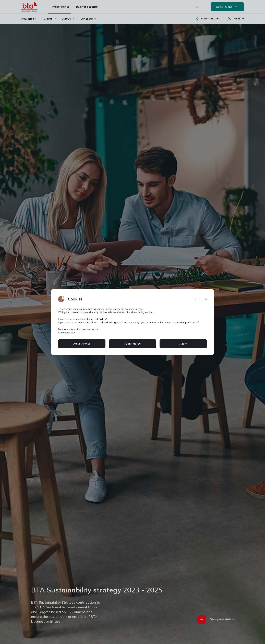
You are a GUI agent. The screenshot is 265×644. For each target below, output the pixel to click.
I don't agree (132, 344)
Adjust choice (82, 344)
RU (205, 299)
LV (195, 299)
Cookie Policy (65, 333)
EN (200, 299)
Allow (183, 344)
